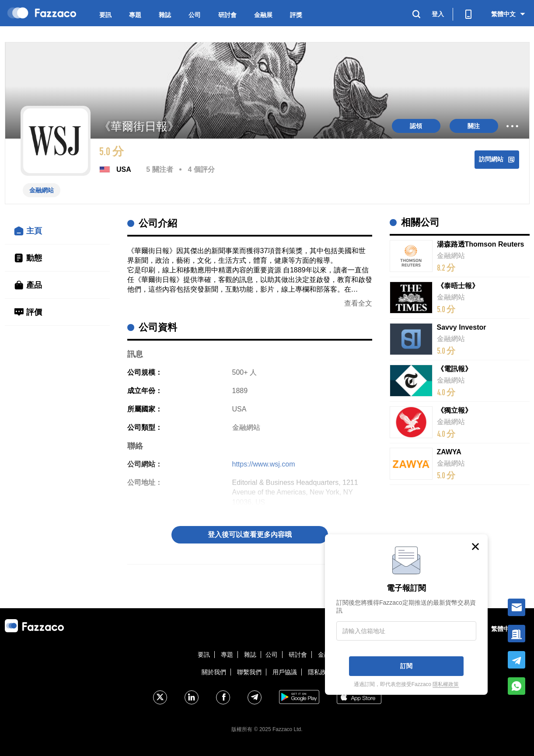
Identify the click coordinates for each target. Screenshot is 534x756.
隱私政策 (320, 672)
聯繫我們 (249, 672)
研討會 (227, 15)
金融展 (263, 15)
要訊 (105, 15)
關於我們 (214, 672)
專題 (135, 15)
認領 (416, 126)
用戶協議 (285, 672)
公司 (195, 15)
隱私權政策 (446, 684)
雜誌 (165, 15)
